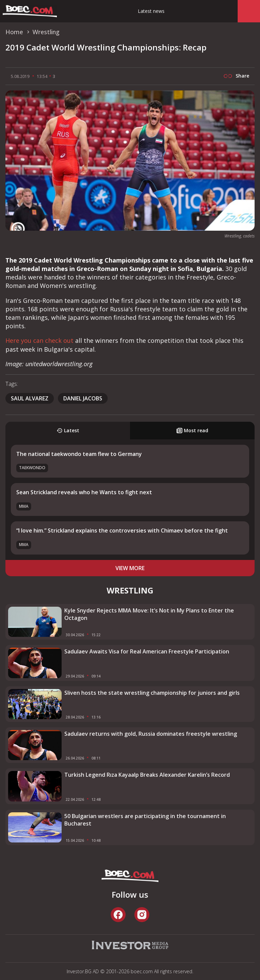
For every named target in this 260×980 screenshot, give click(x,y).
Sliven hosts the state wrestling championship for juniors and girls (152, 693)
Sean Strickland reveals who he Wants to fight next (84, 492)
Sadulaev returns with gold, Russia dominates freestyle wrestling (151, 734)
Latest (68, 430)
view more (130, 568)
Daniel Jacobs (83, 398)
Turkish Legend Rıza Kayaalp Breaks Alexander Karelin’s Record (147, 775)
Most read (192, 430)
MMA (24, 506)
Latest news (151, 11)
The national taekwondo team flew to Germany (79, 454)
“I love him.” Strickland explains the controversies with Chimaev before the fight (122, 530)
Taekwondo (32, 468)
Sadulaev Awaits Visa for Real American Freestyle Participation (147, 651)
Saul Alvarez (30, 398)
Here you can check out (39, 340)
